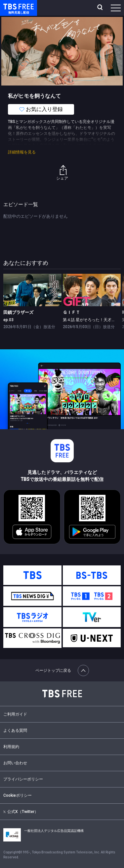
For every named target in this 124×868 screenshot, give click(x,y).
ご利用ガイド (15, 714)
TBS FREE (11, 6)
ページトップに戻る (62, 670)
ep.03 (8, 320)
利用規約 (11, 747)
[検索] (101, 8)
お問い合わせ (15, 763)
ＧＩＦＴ (71, 312)
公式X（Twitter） (21, 812)
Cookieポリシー (18, 795)
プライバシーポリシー (23, 779)
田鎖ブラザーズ (18, 312)
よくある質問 (15, 730)
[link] (32, 290)
